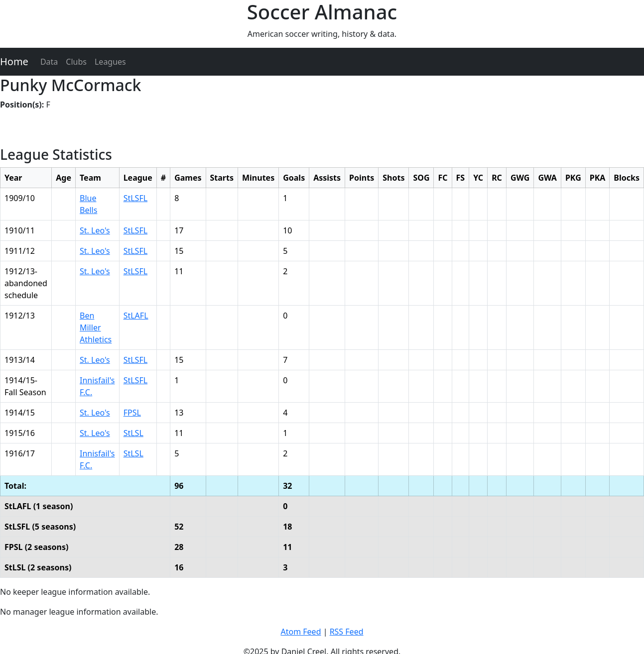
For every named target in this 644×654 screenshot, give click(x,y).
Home (14, 61)
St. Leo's (95, 230)
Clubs (76, 62)
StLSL (133, 433)
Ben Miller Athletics (96, 327)
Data (49, 62)
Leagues (110, 62)
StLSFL (135, 198)
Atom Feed (301, 632)
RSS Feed (347, 632)
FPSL (132, 413)
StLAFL (136, 316)
